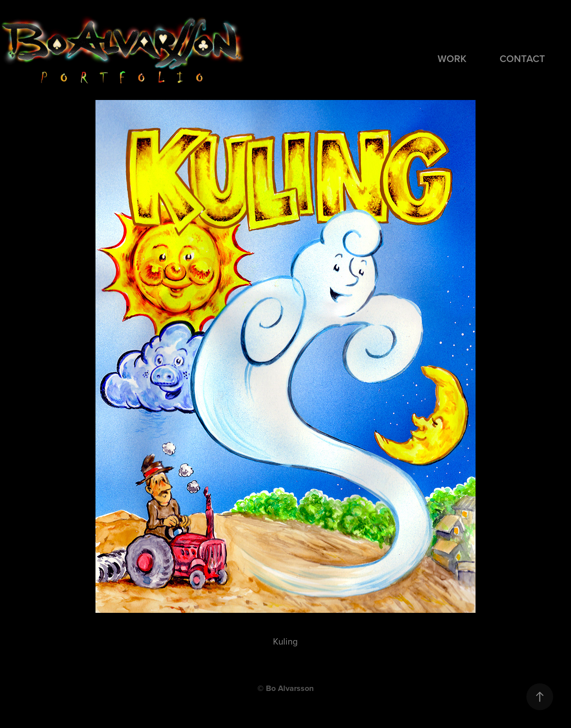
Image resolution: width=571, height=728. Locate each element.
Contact (522, 58)
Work (452, 58)
